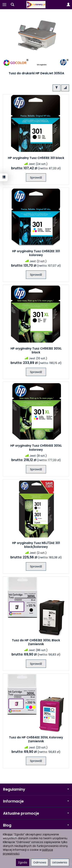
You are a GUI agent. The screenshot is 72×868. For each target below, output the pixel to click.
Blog (36, 825)
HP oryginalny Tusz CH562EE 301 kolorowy (36, 253)
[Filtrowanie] (57, 88)
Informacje (36, 801)
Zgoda (23, 862)
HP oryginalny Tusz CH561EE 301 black (36, 158)
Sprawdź (36, 177)
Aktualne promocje (36, 813)
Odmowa (40, 862)
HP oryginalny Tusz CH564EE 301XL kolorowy (36, 448)
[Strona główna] (36, 5)
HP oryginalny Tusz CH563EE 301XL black (36, 350)
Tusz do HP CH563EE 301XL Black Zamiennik (36, 642)
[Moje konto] (68, 5)
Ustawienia (60, 862)
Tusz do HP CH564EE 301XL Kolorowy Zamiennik (36, 739)
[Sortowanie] (65, 88)
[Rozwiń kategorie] (4, 5)
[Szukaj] (12, 5)
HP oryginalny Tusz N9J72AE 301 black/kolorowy (36, 545)
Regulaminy (36, 789)
